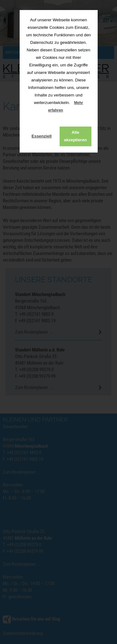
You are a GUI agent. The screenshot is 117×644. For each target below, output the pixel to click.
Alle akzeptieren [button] (75, 136)
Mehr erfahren (66, 106)
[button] (68, 111)
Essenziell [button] (41, 136)
